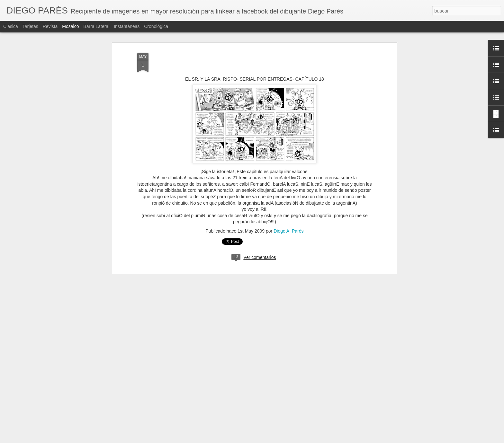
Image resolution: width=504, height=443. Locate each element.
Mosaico (70, 26)
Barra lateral (96, 26)
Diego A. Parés (288, 231)
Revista (50, 26)
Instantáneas (127, 26)
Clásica (11, 26)
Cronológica (156, 26)
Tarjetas (30, 26)
